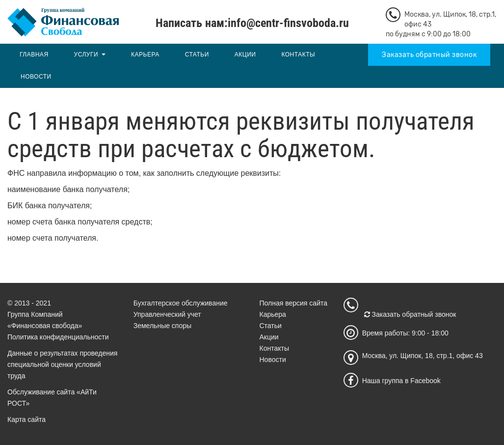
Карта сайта (27, 419)
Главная (34, 55)
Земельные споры (162, 326)
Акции (245, 55)
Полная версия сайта (294, 303)
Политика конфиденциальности (58, 337)
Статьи (197, 55)
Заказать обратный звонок (429, 55)
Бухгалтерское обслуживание (181, 303)
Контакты (298, 55)
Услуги (86, 55)
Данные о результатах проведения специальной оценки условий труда (62, 364)
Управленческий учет (167, 314)
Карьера (145, 55)
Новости (36, 77)
